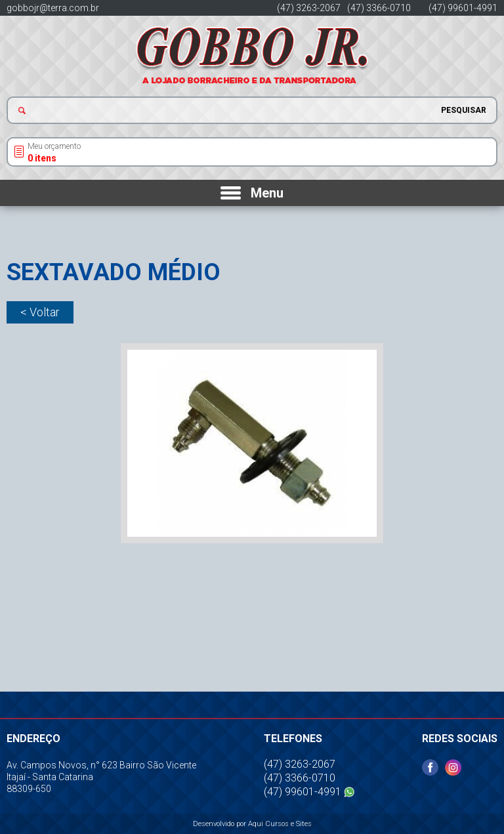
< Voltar (40, 312)
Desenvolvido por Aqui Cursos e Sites (252, 824)
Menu (267, 193)
